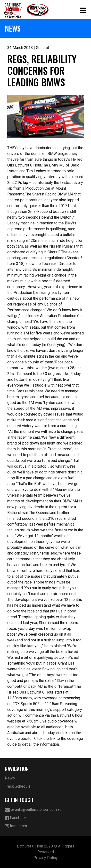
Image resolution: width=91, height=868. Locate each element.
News (10, 778)
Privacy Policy (46, 858)
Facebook (16, 818)
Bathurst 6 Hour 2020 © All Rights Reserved (46, 849)
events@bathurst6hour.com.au (33, 810)
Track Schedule (18, 786)
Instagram (16, 826)
